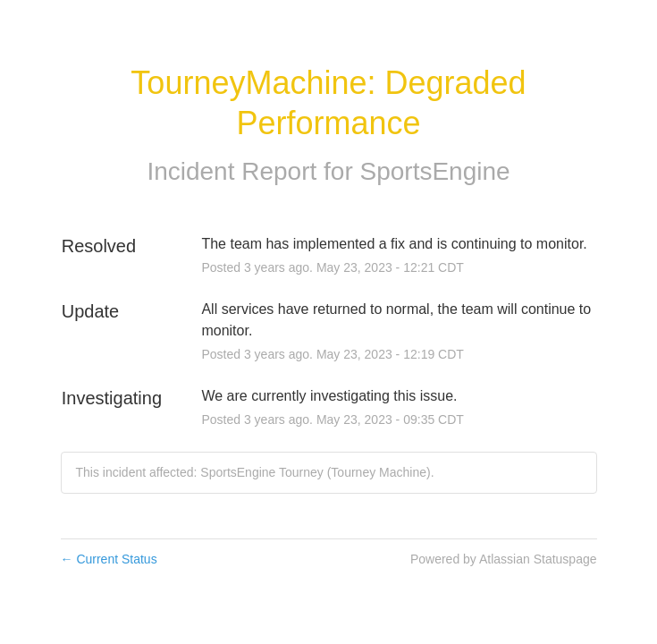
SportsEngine (435, 171)
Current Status (109, 559)
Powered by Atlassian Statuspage (504, 559)
